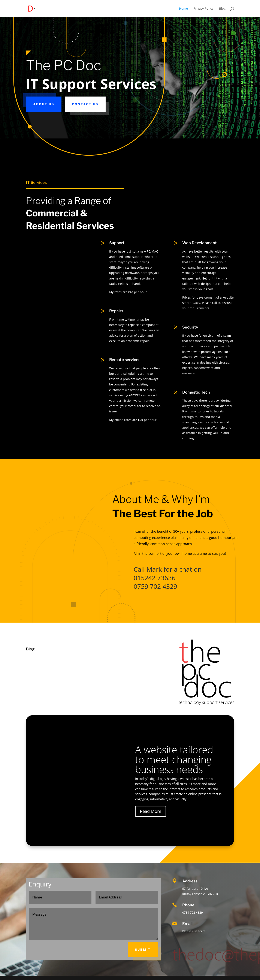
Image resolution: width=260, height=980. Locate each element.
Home (183, 9)
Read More (151, 811)
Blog (222, 9)
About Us (44, 104)
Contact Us (85, 104)
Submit (143, 950)
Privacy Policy (203, 9)
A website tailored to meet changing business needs (174, 759)
